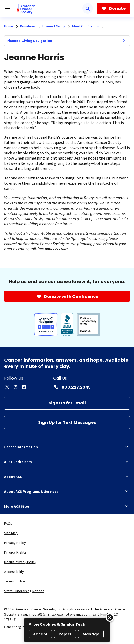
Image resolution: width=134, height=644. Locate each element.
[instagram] (16, 387)
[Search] (88, 8)
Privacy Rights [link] (15, 552)
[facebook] (24, 387)
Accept (40, 634)
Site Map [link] (11, 533)
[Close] (110, 617)
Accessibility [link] (14, 572)
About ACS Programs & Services (67, 491)
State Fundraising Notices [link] (24, 591)
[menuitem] (124, 41)
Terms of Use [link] (14, 581)
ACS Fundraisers (67, 462)
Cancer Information (67, 447)
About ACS (67, 477)
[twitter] (7, 387)
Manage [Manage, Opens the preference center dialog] (91, 634)
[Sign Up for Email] (67, 403)
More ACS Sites (67, 506)
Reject (65, 634)
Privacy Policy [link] (15, 543)
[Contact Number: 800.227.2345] (72, 387)
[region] (67, 630)
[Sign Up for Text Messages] (67, 423)
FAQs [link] (8, 523)
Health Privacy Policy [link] (20, 562)
